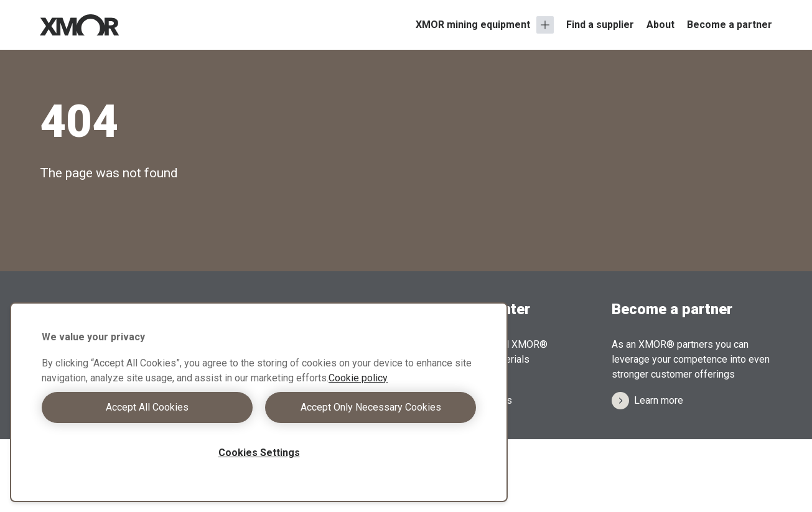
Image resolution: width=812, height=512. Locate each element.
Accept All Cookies (147, 407)
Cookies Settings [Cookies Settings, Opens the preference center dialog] (259, 453)
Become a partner (730, 25)
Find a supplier (600, 25)
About (660, 25)
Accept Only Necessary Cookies (371, 407)
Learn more (647, 401)
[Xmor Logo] (80, 25)
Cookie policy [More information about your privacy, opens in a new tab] (358, 378)
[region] (259, 402)
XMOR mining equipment (473, 25)
